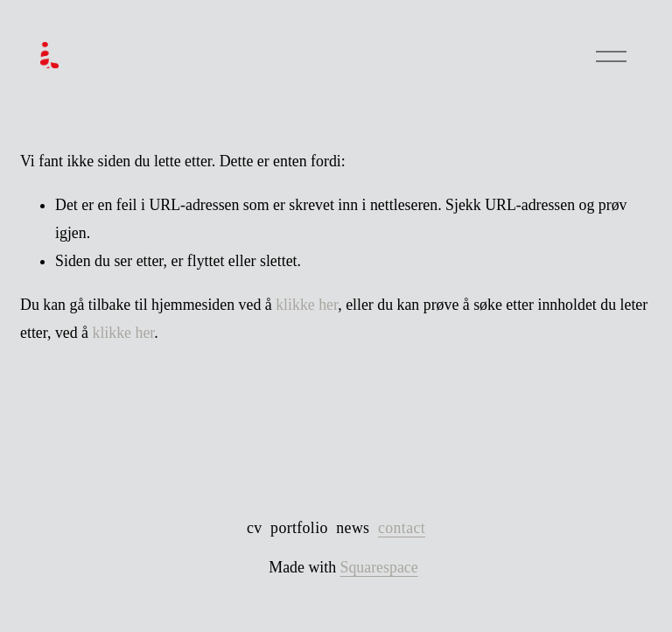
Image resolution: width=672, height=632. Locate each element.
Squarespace (379, 567)
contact (402, 528)
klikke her (307, 305)
